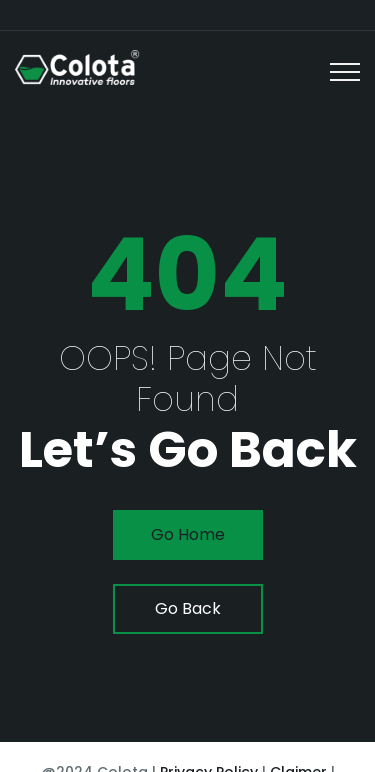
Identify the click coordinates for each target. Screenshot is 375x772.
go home (188, 534)
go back (188, 608)
